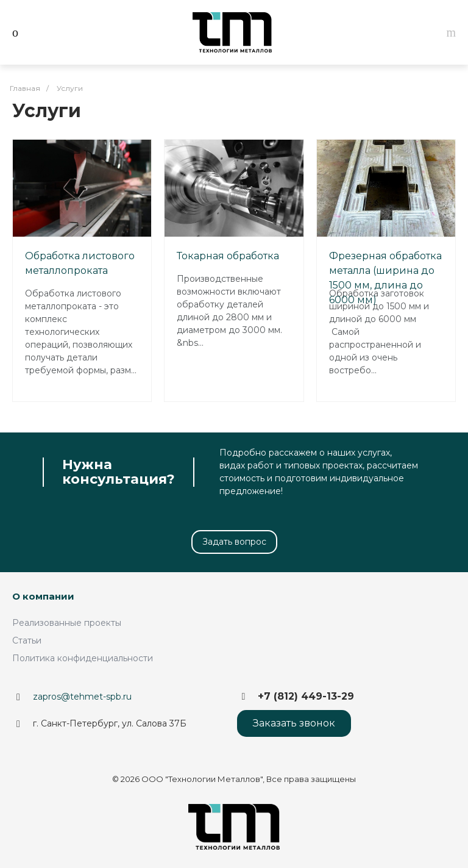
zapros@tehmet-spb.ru (82, 697)
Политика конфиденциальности (83, 658)
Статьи (27, 640)
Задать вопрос (234, 542)
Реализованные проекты (67, 623)
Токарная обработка (228, 256)
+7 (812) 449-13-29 (306, 696)
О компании (43, 596)
